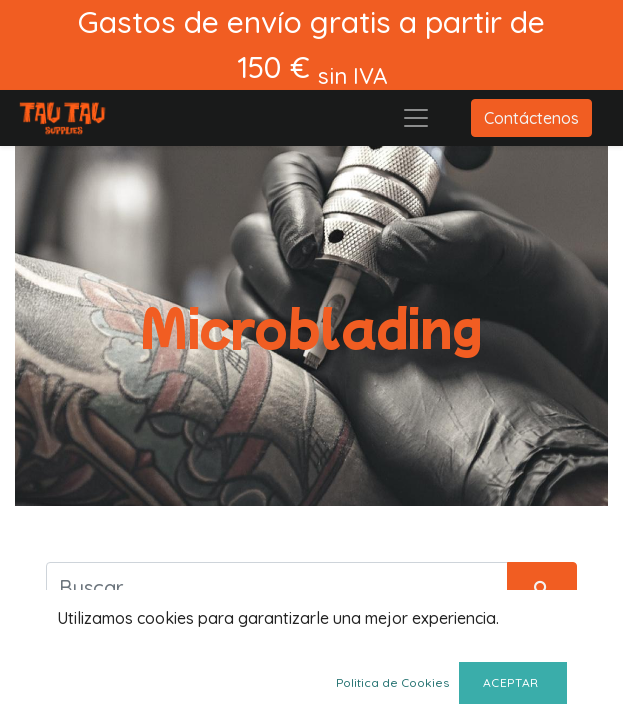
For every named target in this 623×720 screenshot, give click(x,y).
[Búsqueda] (542, 587)
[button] (75, 687)
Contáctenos (531, 118)
